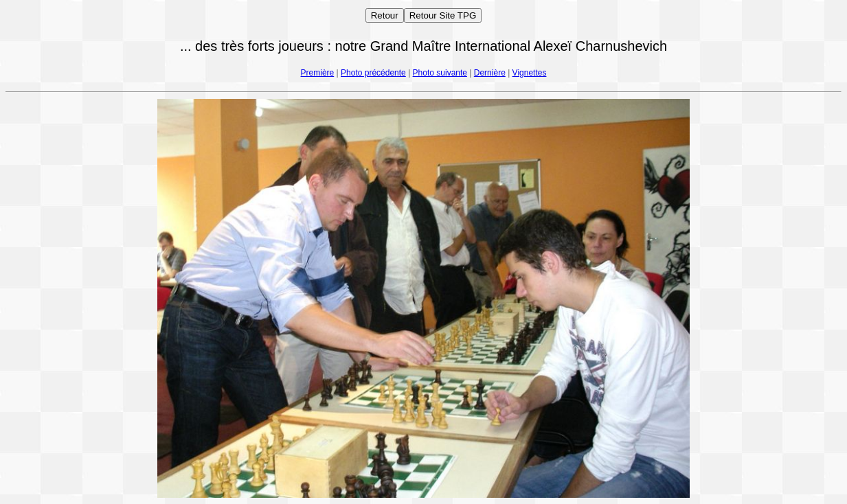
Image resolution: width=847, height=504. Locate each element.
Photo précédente (373, 73)
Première (318, 73)
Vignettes (530, 73)
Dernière (490, 73)
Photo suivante (440, 73)
